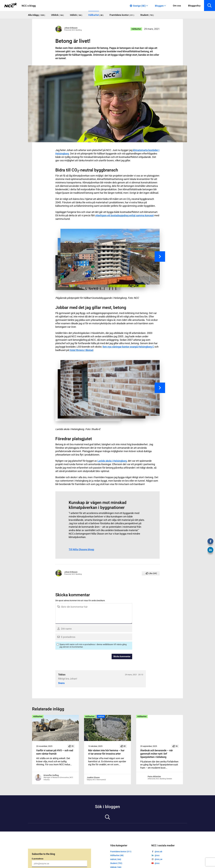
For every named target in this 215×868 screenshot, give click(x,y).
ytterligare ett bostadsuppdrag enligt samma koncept (125, 215)
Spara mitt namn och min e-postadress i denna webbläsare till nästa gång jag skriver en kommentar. (93, 646)
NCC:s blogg (29, 6)
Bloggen (159, 6)
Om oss (177, 6)
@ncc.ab (158, 852)
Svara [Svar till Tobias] (61, 683)
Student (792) (116, 863)
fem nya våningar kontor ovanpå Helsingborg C (128, 347)
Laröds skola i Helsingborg (112, 461)
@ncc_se (159, 859)
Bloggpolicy (194, 6)
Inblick (101, 716)
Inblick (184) (116, 859)
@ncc (157, 855)
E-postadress (38, 859)
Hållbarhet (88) (117, 855)
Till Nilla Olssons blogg (81, 549)
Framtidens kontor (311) (121, 852)
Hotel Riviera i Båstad (81, 350)
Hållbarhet (136, 29)
